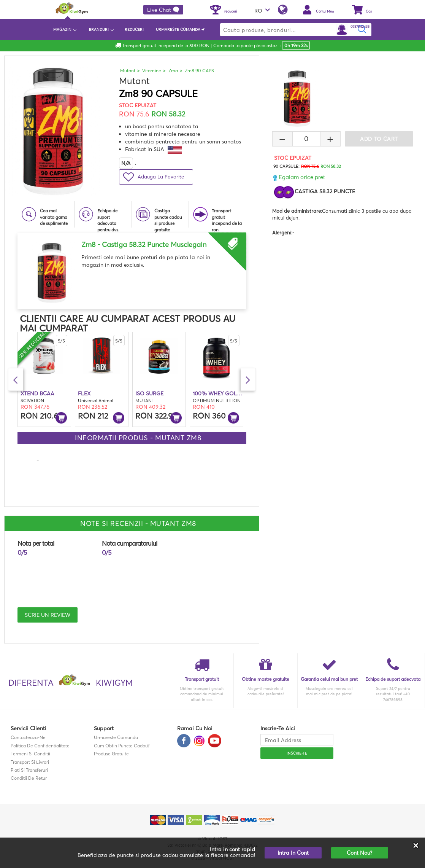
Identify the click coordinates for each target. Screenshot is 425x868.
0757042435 (360, 26)
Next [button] (248, 379)
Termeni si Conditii (30, 754)
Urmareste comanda (116, 737)
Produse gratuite (111, 754)
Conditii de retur (29, 778)
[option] (132, 268)
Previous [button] (16, 379)
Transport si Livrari (30, 762)
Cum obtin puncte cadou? (122, 746)
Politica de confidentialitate (40, 746)
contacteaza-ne (28, 737)
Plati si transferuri (29, 770)
